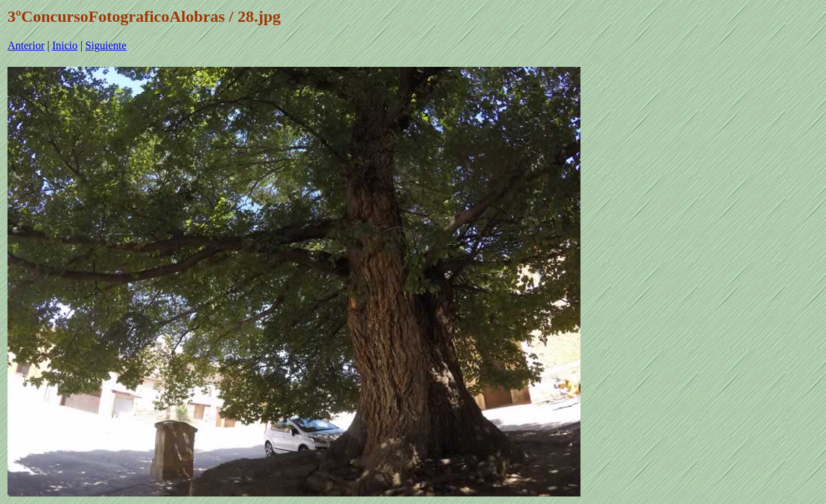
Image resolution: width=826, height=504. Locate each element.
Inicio (64, 45)
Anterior (26, 45)
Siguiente (106, 45)
